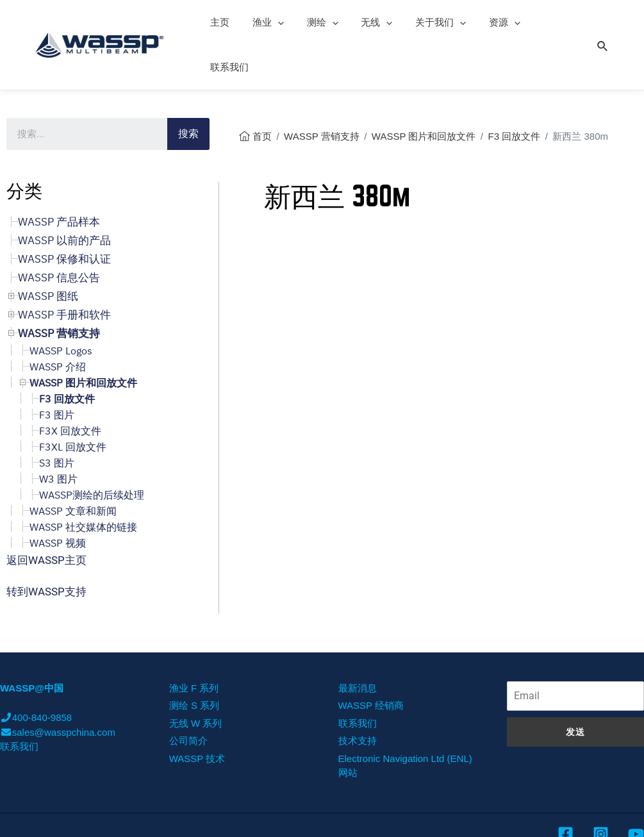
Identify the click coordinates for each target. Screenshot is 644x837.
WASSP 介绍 (58, 322)
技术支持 (358, 696)
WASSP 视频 (58, 498)
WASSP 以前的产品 (64, 195)
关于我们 (424, 22)
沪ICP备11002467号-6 (596, 817)
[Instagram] (601, 789)
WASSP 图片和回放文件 (424, 91)
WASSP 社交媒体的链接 (83, 482)
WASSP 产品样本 (59, 177)
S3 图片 (57, 418)
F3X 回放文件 (70, 386)
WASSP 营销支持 (322, 91)
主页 (218, 22)
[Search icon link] (603, 22)
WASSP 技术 (197, 714)
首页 (262, 91)
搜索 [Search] (188, 89)
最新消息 (358, 643)
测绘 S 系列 (194, 660)
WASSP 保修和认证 (64, 214)
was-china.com (522, 818)
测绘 (313, 22)
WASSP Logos (61, 306)
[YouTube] (636, 789)
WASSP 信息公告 (59, 233)
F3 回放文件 (515, 91)
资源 (484, 22)
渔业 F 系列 (194, 643)
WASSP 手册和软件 (64, 270)
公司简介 (188, 696)
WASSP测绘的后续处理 (92, 450)
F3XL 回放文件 (73, 402)
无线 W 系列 (196, 678)
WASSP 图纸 (48, 251)
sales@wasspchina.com (58, 687)
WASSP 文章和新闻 (73, 466)
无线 (364, 22)
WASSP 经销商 (371, 660)
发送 (575, 687)
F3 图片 (57, 370)
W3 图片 (58, 434)
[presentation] (272, 22)
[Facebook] (566, 789)
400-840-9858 (36, 673)
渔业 (262, 22)
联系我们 (538, 22)
